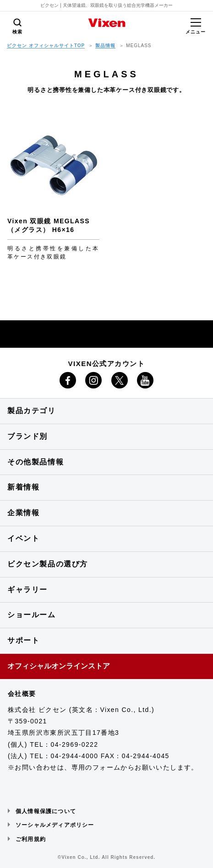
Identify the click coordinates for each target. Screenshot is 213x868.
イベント (23, 538)
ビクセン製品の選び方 (48, 564)
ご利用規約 (31, 839)
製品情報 (105, 46)
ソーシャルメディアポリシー (55, 825)
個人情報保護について (46, 811)
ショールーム (32, 615)
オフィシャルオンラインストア (59, 666)
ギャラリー (27, 590)
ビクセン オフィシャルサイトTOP (46, 46)
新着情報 (23, 487)
